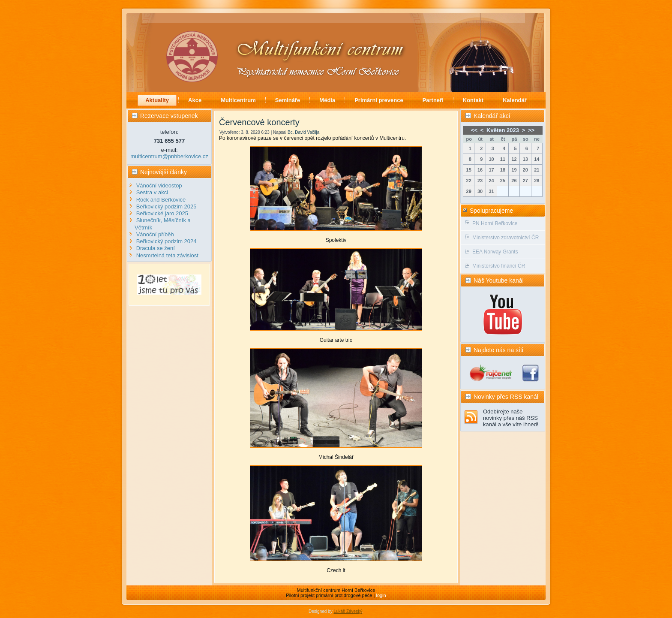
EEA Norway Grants (495, 252)
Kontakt (473, 100)
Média (327, 100)
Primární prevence (379, 100)
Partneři (433, 100)
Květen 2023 (503, 130)
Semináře (288, 100)
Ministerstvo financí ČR (499, 266)
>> (531, 130)
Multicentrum (238, 100)
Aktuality (157, 100)
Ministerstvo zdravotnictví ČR (505, 238)
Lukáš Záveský (348, 611)
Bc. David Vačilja (303, 132)
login (381, 595)
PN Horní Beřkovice (495, 223)
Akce (195, 100)
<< (474, 130)
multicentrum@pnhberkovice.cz (169, 156)
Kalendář (515, 100)
